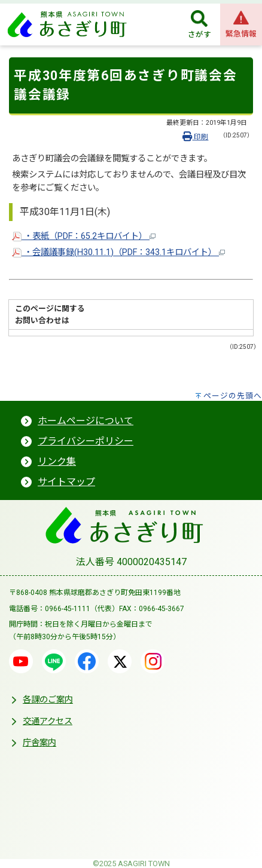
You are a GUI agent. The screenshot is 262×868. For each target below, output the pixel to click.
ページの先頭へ (233, 396)
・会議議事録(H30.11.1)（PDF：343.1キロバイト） (118, 252)
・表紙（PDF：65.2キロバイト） (84, 236)
